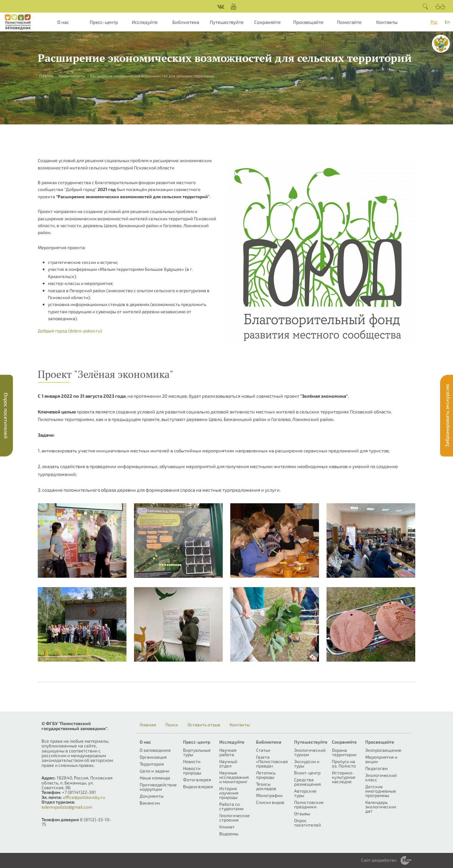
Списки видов (270, 802)
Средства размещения (308, 782)
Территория (152, 764)
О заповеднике (155, 750)
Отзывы (302, 813)
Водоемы (229, 834)
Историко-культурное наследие (344, 777)
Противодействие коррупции (158, 787)
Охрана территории (344, 752)
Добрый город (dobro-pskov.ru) (70, 331)
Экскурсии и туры (307, 764)
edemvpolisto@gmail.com (67, 807)
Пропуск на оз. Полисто (344, 764)
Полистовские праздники (309, 804)
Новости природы (192, 770)
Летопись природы (266, 775)
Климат (227, 827)
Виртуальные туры (197, 752)
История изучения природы (229, 793)
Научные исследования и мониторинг (234, 777)
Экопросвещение (383, 750)
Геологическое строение (235, 818)
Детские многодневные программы (381, 791)
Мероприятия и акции (381, 759)
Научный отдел (228, 764)
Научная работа (228, 752)
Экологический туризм (310, 752)
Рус (434, 22)
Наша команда (155, 778)
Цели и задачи (154, 771)
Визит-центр (307, 773)
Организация (153, 757)
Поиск (172, 725)
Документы (152, 796)
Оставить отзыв (204, 725)
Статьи (263, 750)
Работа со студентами (231, 806)
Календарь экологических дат (381, 807)
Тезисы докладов (266, 786)
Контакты (387, 22)
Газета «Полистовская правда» (272, 761)
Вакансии (150, 803)
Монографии (269, 795)
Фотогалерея (197, 780)
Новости (192, 761)
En (447, 22)
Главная (46, 76)
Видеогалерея (198, 786)
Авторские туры (305, 793)
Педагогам (376, 768)
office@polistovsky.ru (84, 797)
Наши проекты (72, 76)
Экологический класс (381, 777)
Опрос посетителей (308, 823)
